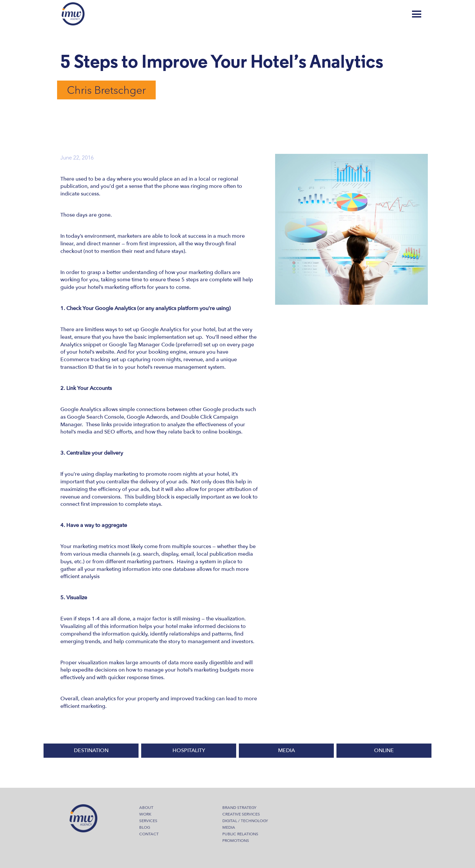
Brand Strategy (239, 808)
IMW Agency (73, 14)
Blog (391, 14)
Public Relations (240, 834)
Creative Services (241, 814)
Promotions (236, 841)
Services (148, 821)
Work (145, 814)
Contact (149, 834)
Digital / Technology (245, 821)
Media (229, 827)
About (146, 808)
